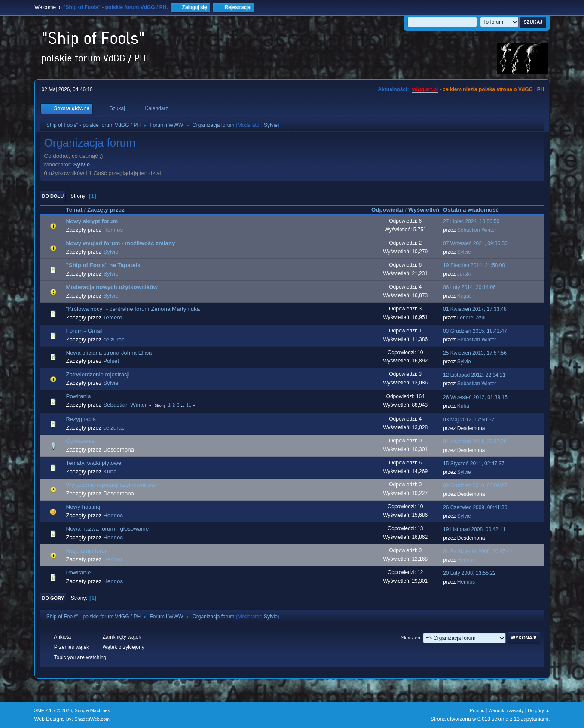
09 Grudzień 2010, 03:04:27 (475, 485)
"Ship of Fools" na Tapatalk (103, 265)
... (183, 405)
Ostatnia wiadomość (475, 210)
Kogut (464, 296)
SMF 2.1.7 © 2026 (53, 710)
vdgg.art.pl (425, 89)
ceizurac (114, 339)
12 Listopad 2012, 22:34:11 (474, 375)
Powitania (79, 396)
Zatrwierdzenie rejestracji (98, 374)
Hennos (113, 230)
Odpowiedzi (387, 210)
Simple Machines (92, 710)
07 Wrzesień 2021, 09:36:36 (475, 243)
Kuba (463, 406)
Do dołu (53, 196)
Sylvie (271, 125)
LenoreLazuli (472, 318)
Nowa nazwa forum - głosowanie (108, 529)
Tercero (113, 318)
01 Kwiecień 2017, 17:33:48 (475, 309)
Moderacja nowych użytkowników (112, 287)
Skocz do (410, 638)
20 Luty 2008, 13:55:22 (469, 573)
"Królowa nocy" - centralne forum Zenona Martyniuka (133, 309)
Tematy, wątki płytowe (94, 463)
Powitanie (79, 573)
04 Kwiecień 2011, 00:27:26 (475, 442)
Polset (111, 361)
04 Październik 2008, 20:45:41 (478, 551)
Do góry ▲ (539, 710)
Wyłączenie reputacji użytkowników (111, 485)
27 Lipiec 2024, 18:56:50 (471, 221)
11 (188, 405)
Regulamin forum (88, 551)
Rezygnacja (81, 419)
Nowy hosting (83, 507)
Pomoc (477, 710)
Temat (74, 210)
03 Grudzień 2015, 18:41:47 (475, 331)
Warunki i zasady (506, 710)
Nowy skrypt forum (92, 221)
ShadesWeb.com (92, 719)
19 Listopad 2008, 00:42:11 (474, 529)
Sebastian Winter (477, 230)
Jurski (464, 274)
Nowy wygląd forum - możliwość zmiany (121, 243)
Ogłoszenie (81, 441)
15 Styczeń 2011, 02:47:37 (474, 464)
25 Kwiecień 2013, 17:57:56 (475, 353)
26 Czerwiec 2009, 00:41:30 (475, 507)
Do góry (53, 598)
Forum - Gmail (84, 331)
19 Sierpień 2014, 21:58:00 (474, 265)
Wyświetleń (424, 210)
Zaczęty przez (106, 210)
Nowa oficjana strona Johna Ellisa (109, 353)
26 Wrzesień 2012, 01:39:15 (475, 397)
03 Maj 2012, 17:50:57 (469, 420)
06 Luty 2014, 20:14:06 (469, 287)
